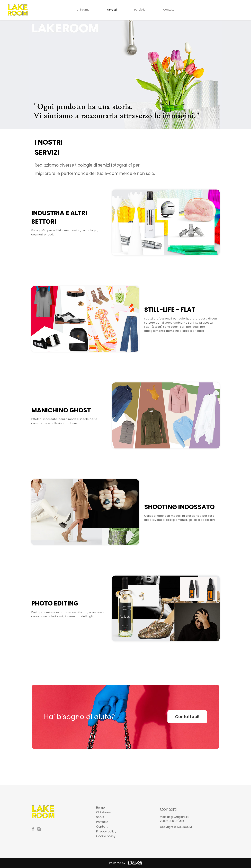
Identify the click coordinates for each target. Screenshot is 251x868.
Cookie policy (106, 836)
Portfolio (140, 10)
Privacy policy (106, 831)
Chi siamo (83, 10)
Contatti (169, 10)
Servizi (112, 10)
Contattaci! (187, 717)
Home (100, 808)
